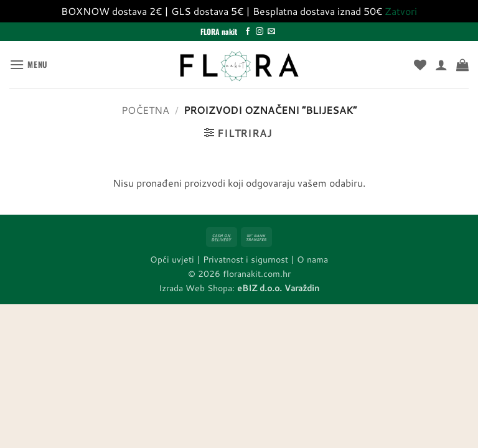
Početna (145, 110)
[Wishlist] (420, 65)
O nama (312, 259)
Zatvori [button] (401, 11)
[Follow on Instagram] (260, 32)
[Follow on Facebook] (248, 32)
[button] (29, 64)
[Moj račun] (441, 65)
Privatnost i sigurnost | (250, 259)
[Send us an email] (271, 32)
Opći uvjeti (172, 259)
